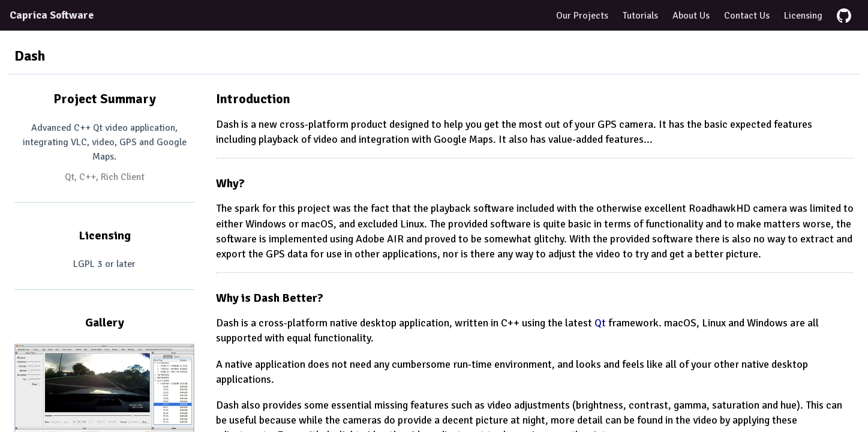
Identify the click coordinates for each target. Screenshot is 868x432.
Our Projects (582, 16)
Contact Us (747, 16)
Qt (600, 323)
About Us (691, 16)
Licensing (803, 16)
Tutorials (640, 16)
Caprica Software (52, 15)
